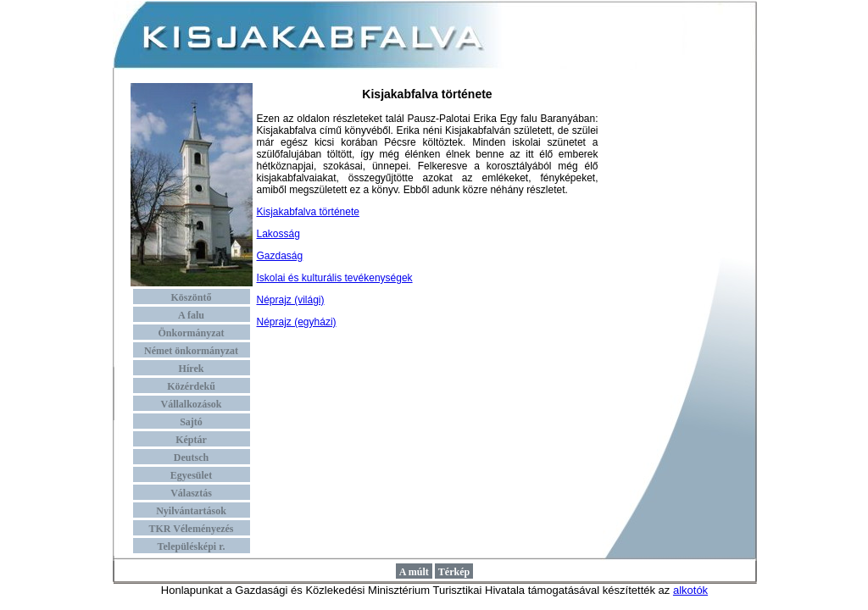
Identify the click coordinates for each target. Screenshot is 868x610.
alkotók (690, 590)
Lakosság (278, 234)
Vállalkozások (191, 404)
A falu (191, 315)
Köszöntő (192, 297)
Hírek (192, 369)
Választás (191, 493)
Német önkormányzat (191, 351)
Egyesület (191, 475)
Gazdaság (280, 256)
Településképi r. (192, 546)
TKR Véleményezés (191, 529)
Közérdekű (191, 386)
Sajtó (191, 422)
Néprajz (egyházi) (297, 322)
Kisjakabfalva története (308, 212)
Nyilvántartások (191, 511)
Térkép (454, 572)
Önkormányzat (192, 333)
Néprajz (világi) (291, 300)
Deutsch (191, 457)
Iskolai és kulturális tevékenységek (335, 278)
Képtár (191, 440)
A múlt (414, 572)
